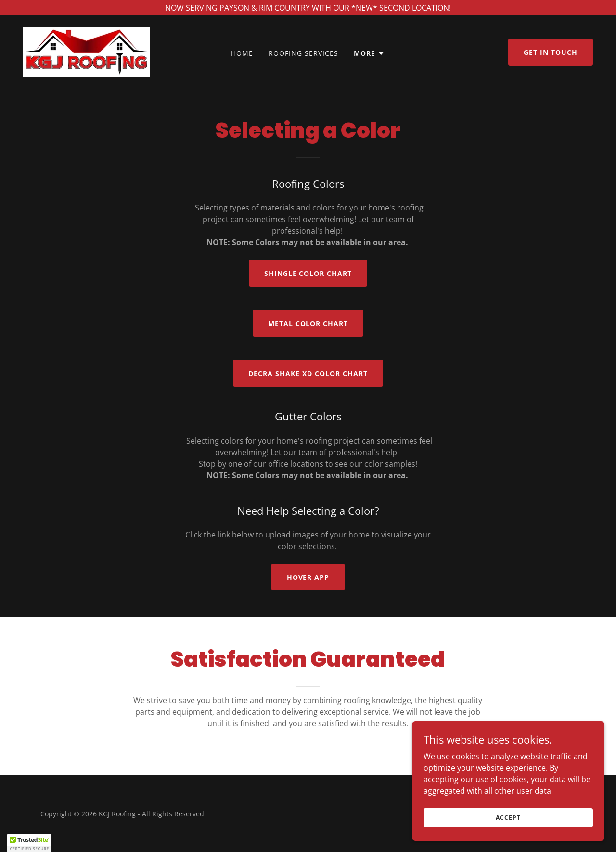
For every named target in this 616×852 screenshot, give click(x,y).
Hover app (308, 577)
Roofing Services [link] (303, 53)
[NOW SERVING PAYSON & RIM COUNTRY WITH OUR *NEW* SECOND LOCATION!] (308, 8)
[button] (369, 53)
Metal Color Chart (308, 323)
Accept (508, 818)
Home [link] (242, 53)
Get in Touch (551, 52)
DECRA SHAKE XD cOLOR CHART (308, 374)
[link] (86, 51)
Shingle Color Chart (308, 273)
